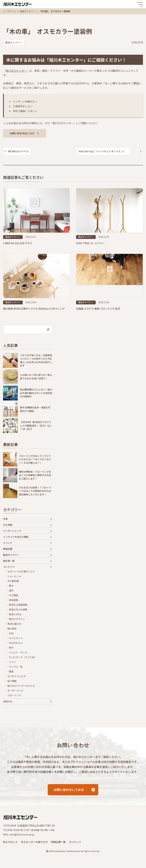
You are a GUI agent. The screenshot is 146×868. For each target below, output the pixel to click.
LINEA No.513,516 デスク (18, 243)
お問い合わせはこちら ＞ (25, 133)
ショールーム (14, 576)
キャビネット (16, 638)
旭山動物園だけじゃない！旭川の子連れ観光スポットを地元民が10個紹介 (36, 393)
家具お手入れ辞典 (18, 610)
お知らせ (8, 701)
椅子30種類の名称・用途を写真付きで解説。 (35, 409)
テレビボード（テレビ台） (23, 657)
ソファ (12, 662)
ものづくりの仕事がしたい (21, 571)
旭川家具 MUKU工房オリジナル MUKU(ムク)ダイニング (34, 309)
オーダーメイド (15, 691)
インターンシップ (12, 531)
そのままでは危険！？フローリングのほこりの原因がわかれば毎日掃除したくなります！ (35, 491)
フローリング (14, 695)
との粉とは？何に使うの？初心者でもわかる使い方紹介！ (36, 377)
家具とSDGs (15, 614)
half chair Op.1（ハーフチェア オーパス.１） (102, 151)
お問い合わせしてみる (68, 790)
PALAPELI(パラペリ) (18, 151)
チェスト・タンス (18, 652)
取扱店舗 (8, 549)
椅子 (11, 648)
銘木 (11, 586)
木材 (11, 633)
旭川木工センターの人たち (21, 686)
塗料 (11, 590)
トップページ (10, 11)
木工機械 (13, 595)
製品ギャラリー (28, 11)
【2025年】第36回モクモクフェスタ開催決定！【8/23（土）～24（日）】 (36, 425)
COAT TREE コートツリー (90, 243)
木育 (5, 519)
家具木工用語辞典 (18, 605)
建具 (11, 671)
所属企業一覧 (58, 842)
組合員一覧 (9, 561)
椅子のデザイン (17, 619)
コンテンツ (9, 567)
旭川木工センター (16, 71)
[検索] (48, 330)
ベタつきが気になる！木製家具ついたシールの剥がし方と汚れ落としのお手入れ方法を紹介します (36, 360)
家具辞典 (13, 600)
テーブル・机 (16, 667)
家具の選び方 (14, 624)
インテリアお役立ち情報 (16, 537)
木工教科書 (13, 581)
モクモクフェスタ (17, 676)
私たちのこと (10, 842)
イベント (8, 543)
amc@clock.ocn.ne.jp (22, 835)
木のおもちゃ (16, 643)
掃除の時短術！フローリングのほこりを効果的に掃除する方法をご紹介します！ (35, 475)
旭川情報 (12, 681)
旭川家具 (12, 629)
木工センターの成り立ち (34, 842)
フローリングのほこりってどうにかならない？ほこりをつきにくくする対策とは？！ (35, 459)
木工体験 (8, 525)
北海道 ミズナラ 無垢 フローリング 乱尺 (98, 309)
